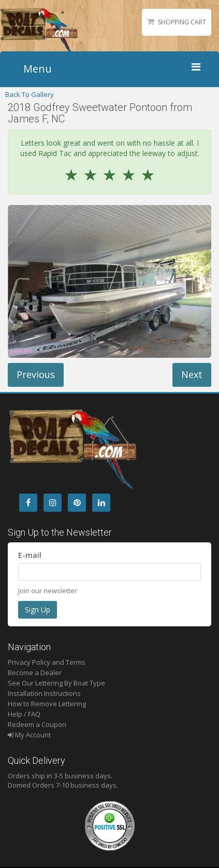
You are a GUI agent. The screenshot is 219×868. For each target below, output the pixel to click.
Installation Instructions (44, 693)
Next (192, 374)
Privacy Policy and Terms (47, 662)
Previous (36, 374)
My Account (29, 735)
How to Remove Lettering (47, 704)
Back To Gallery (30, 94)
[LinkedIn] (101, 503)
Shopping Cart (182, 22)
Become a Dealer (35, 673)
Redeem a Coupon (37, 724)
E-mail (30, 555)
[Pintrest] (77, 503)
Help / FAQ (24, 714)
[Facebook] (28, 503)
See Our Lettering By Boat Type (56, 683)
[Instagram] (53, 503)
